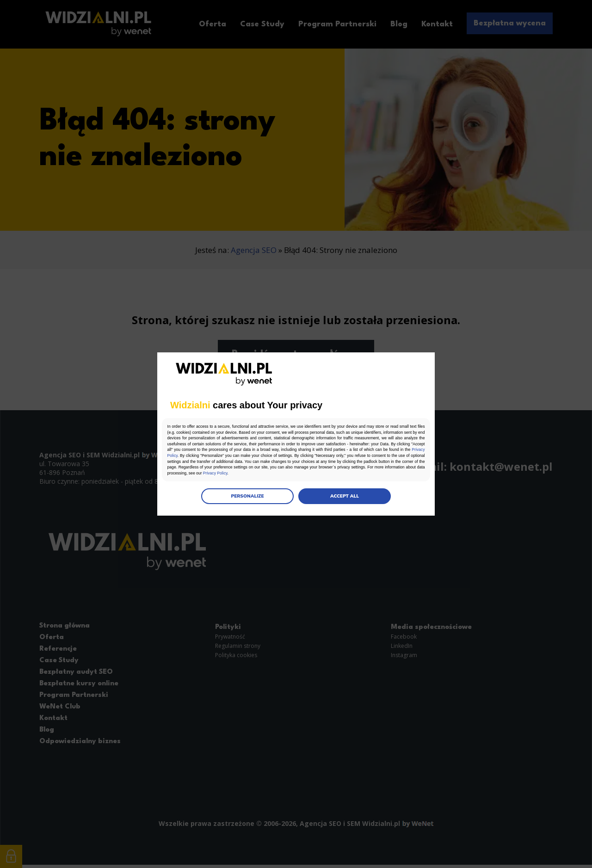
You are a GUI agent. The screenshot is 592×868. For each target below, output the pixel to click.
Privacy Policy (348, 456)
